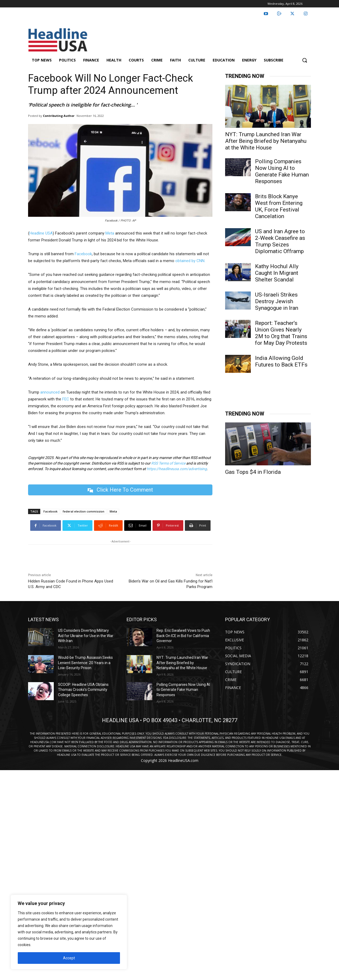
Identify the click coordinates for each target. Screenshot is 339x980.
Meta (110, 233)
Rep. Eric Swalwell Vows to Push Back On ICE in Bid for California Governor (183, 636)
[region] (69, 932)
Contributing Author (59, 116)
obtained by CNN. (190, 261)
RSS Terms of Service (168, 463)
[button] (305, 60)
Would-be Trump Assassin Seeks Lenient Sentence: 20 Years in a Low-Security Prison (85, 663)
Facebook (83, 254)
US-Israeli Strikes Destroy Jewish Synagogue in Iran (277, 301)
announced (50, 392)
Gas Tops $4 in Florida (253, 472)
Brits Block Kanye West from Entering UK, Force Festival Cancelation (279, 206)
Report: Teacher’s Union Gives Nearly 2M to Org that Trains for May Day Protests (281, 333)
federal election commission (84, 511)
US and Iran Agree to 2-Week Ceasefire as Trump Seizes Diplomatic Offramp (280, 241)
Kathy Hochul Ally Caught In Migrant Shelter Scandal (277, 273)
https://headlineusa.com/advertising (177, 469)
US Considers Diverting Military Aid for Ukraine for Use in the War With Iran (86, 636)
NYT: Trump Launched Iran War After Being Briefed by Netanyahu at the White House (266, 141)
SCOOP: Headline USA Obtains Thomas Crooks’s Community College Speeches (83, 690)
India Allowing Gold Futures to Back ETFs (281, 361)
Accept (69, 958)
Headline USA (41, 233)
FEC (66, 399)
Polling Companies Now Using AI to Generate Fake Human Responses (282, 171)
